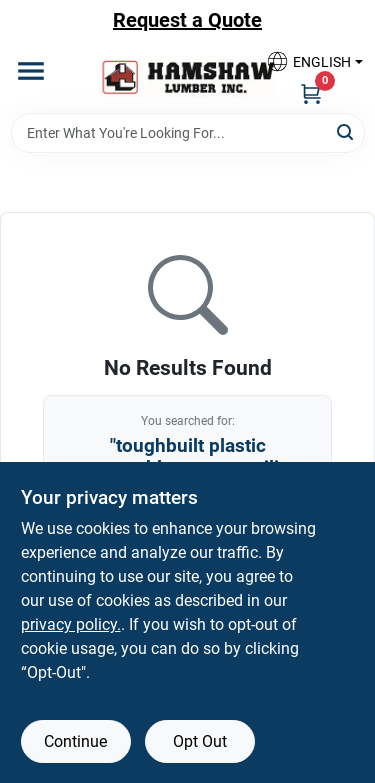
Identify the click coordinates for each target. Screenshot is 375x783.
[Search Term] (188, 133)
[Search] (346, 131)
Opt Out (200, 741)
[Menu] (31, 71)
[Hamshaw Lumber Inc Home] (188, 76)
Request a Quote (187, 20)
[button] (307, 61)
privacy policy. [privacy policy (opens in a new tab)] (71, 624)
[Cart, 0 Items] (311, 93)
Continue (75, 741)
